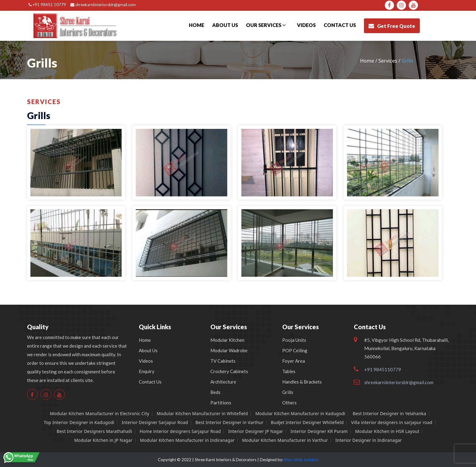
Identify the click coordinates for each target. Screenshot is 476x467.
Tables (289, 371)
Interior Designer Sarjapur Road (155, 422)
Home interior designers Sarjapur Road (180, 431)
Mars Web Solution (301, 460)
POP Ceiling (295, 350)
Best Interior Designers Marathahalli (95, 431)
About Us (225, 25)
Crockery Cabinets (229, 371)
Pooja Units (294, 340)
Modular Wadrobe (229, 350)
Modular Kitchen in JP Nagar (103, 440)
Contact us (340, 25)
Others (289, 403)
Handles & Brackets (302, 382)
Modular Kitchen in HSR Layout (387, 431)
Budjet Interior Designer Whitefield (307, 422)
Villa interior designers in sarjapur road (392, 422)
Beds (215, 392)
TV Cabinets (223, 361)
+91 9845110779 (383, 369)
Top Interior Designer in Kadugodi (79, 422)
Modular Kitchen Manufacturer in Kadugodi (300, 413)
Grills (288, 392)
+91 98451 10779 (47, 5)
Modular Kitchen (227, 340)
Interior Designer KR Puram (319, 431)
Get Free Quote (392, 26)
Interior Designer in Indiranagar (369, 440)
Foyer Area (294, 361)
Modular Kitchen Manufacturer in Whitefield (202, 413)
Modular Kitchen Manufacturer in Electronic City (99, 413)
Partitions (221, 403)
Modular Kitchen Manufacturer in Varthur (285, 440)
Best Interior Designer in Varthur (229, 422)
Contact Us (150, 382)
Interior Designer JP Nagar (256, 431)
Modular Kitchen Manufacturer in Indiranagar (187, 440)
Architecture (223, 382)
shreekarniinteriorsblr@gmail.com (103, 5)
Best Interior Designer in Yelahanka (390, 413)
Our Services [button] (266, 25)
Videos (306, 25)
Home (197, 25)
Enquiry (147, 371)
